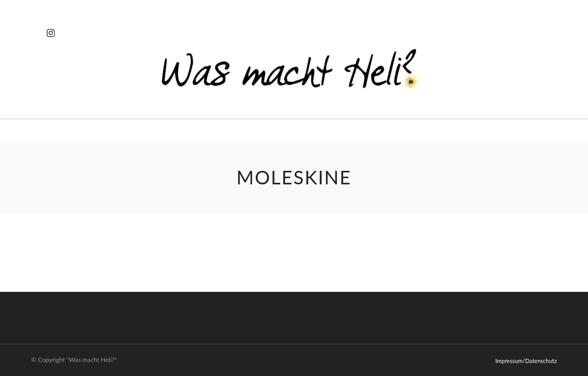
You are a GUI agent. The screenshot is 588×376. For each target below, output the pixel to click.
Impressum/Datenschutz (526, 361)
